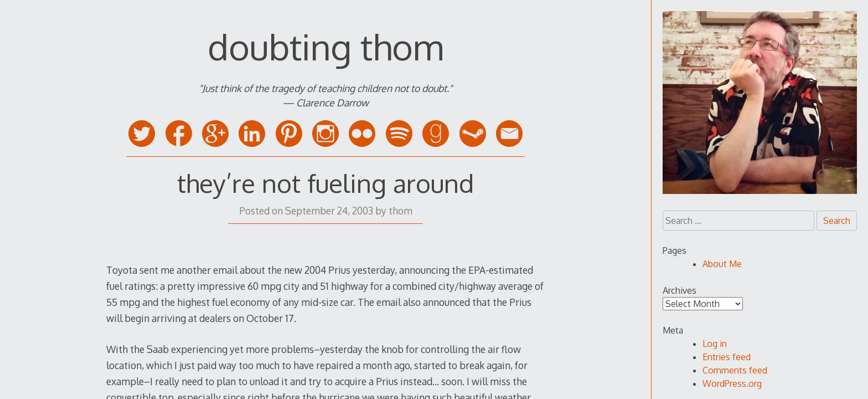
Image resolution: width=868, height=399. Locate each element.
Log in (715, 344)
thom (401, 211)
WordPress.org (732, 383)
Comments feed (735, 370)
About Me (722, 264)
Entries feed (727, 357)
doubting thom (325, 46)
